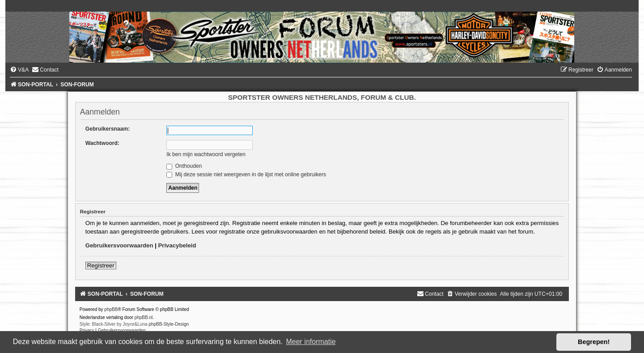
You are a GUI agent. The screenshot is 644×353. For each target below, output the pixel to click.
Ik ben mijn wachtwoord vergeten (206, 154)
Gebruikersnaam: (108, 129)
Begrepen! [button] (594, 342)
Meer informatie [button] (311, 342)
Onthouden (184, 166)
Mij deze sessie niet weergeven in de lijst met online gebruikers (246, 174)
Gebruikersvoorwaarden (119, 245)
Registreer (101, 266)
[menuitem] (19, 70)
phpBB (111, 309)
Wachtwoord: (102, 143)
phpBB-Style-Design (169, 324)
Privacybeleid (177, 245)
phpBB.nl (144, 317)
